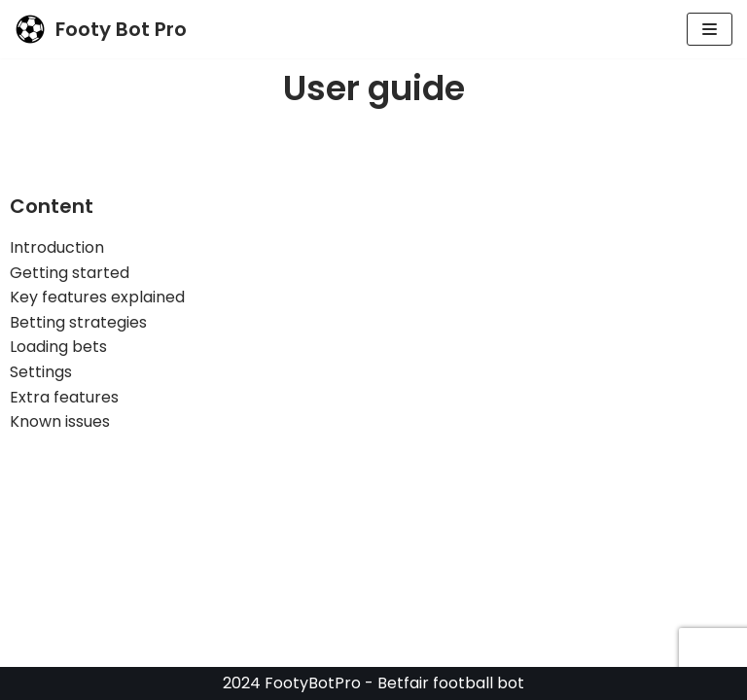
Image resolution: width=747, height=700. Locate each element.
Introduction (57, 247)
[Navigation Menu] (710, 29)
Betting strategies (78, 322)
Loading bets (58, 347)
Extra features (64, 397)
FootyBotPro (313, 683)
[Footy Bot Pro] (101, 29)
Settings (41, 372)
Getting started (70, 273)
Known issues (60, 421)
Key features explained (97, 297)
